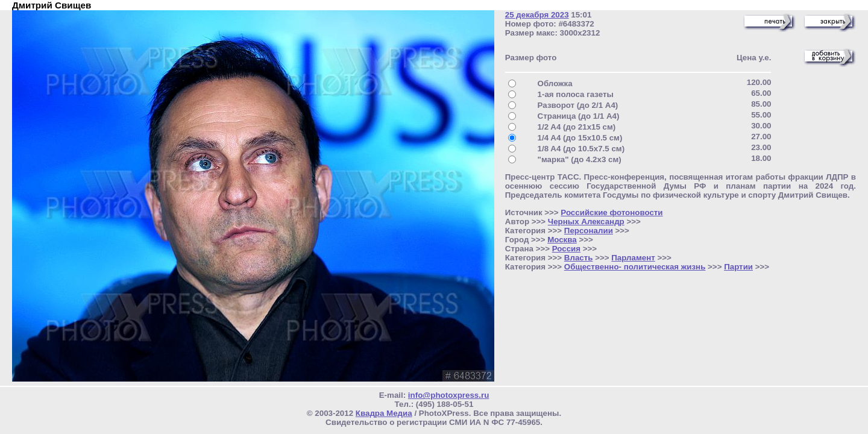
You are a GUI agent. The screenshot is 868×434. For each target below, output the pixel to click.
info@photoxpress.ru (448, 395)
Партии (738, 267)
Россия (566, 249)
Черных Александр (586, 222)
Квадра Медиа (384, 413)
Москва (562, 240)
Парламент (633, 258)
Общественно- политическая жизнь (635, 267)
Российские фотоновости (612, 212)
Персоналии (589, 231)
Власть (579, 258)
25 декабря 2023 (537, 15)
